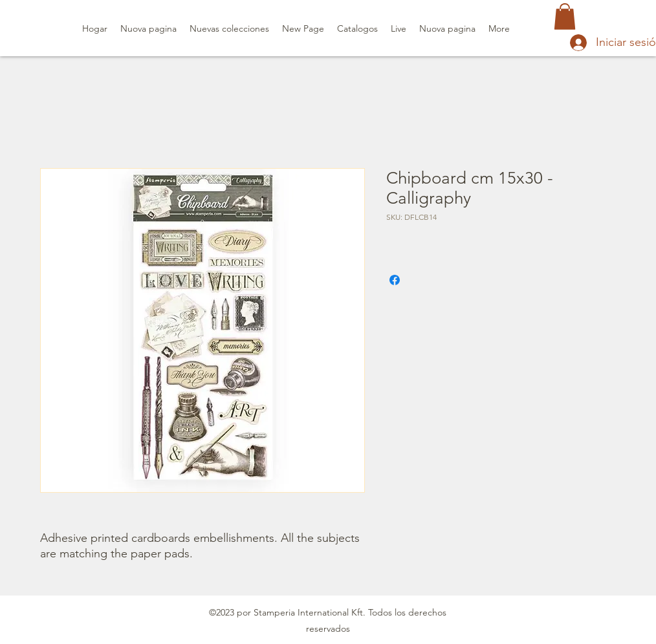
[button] (565, 16)
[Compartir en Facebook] (395, 280)
